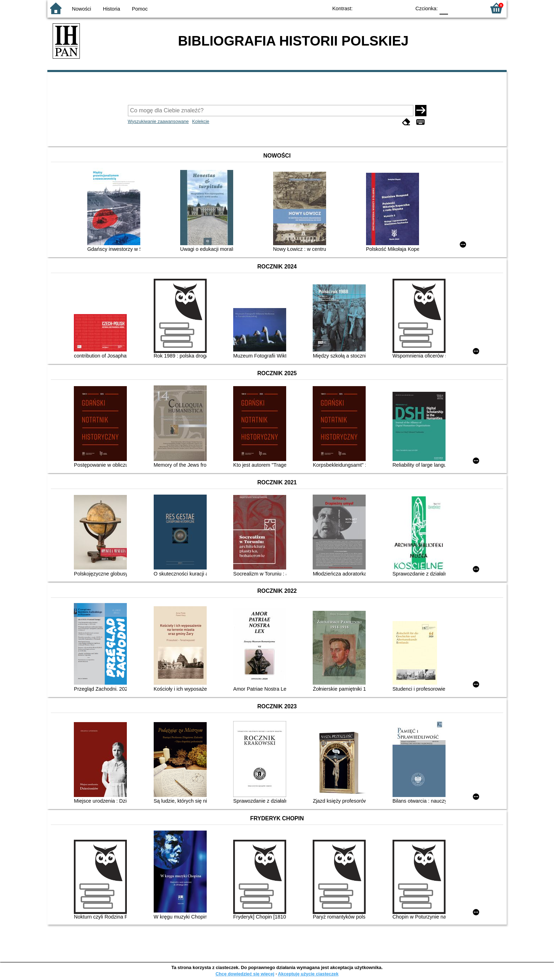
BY (403, 8)
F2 (472, 8)
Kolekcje (201, 121)
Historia (111, 9)
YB (389, 8)
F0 (444, 8)
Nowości (82, 9)
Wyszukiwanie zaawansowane (158, 121)
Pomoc (140, 9)
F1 (456, 8)
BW (375, 8)
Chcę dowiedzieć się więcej (245, 974)
